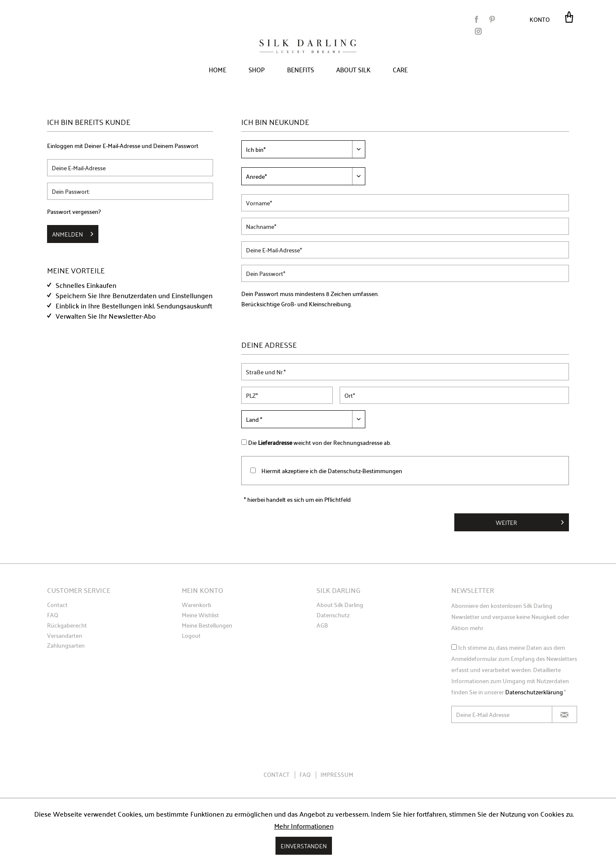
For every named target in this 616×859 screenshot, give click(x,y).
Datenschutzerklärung (534, 692)
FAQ (53, 615)
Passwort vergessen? (74, 211)
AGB (322, 625)
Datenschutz (333, 615)
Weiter (530, 521)
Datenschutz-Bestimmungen (365, 471)
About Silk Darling (340, 605)
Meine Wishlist (200, 615)
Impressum (337, 774)
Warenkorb (197, 605)
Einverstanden (304, 846)
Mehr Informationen (304, 826)
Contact (57, 605)
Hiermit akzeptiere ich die (332, 471)
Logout (191, 636)
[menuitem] (542, 19)
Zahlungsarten (66, 646)
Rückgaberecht (67, 625)
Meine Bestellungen (207, 625)
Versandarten (65, 636)
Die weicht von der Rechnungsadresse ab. (320, 442)
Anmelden (73, 233)
